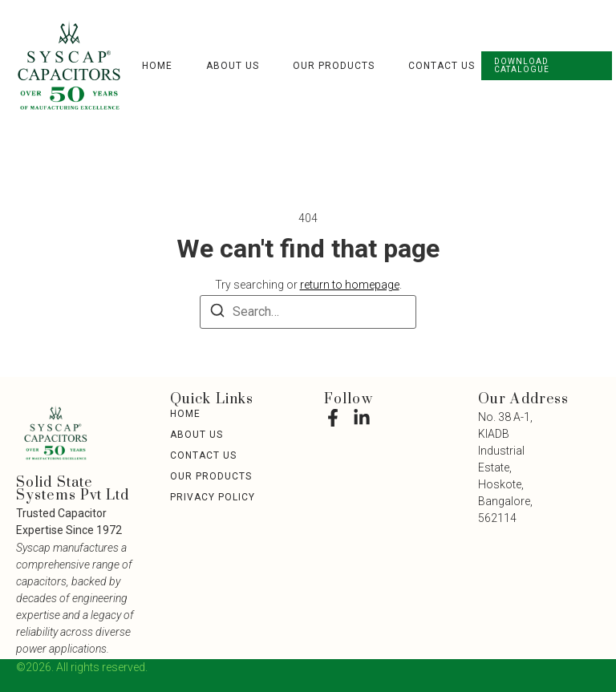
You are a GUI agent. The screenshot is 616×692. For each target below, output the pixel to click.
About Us (233, 66)
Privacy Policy (213, 497)
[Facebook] (333, 418)
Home (157, 66)
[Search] (217, 313)
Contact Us (442, 66)
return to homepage (350, 285)
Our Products (334, 66)
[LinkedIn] (362, 418)
